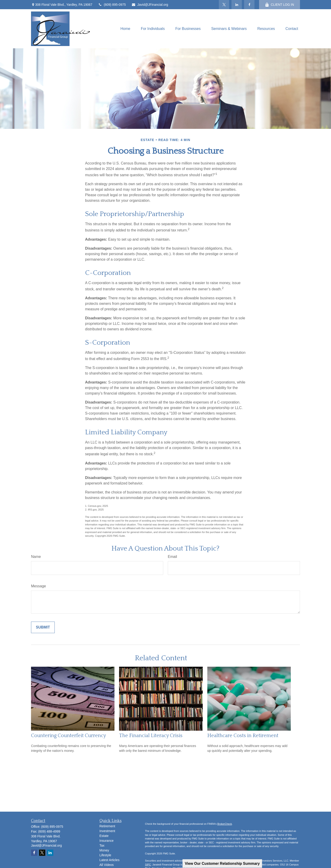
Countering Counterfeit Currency (68, 736)
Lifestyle (105, 855)
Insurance (107, 841)
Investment (107, 831)
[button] (125, 29)
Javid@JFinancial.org (150, 5)
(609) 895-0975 (112, 5)
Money (104, 850)
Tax (102, 845)
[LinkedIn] (237, 5)
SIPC (148, 865)
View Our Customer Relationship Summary (222, 864)
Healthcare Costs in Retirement (243, 736)
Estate (104, 836)
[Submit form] (43, 627)
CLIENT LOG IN (280, 5)
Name (36, 557)
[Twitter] (224, 5)
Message (39, 586)
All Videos (107, 865)
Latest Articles (110, 860)
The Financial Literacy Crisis (151, 736)
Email (172, 557)
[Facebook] (249, 5)
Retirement (107, 826)
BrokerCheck (225, 824)
